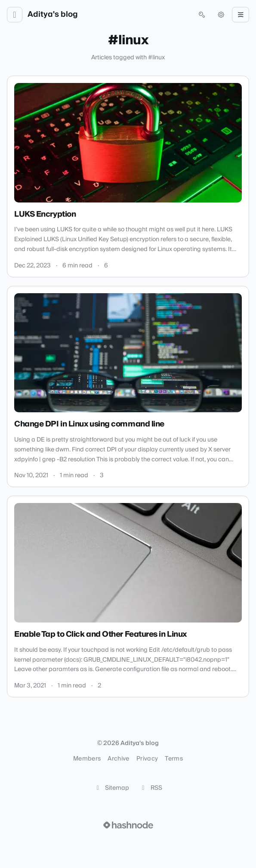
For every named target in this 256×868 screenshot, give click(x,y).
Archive (118, 759)
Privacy (147, 759)
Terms (174, 759)
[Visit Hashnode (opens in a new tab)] (128, 825)
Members (87, 759)
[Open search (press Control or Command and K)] (202, 15)
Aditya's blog (53, 15)
